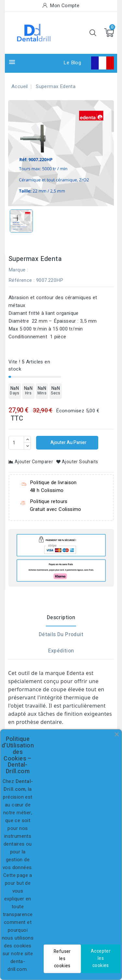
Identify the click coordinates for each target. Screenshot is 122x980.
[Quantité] (16, 443)
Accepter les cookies (101, 958)
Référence (20, 280)
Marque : (18, 270)
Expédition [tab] (61, 651)
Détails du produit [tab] (61, 635)
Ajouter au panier (68, 443)
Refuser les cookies (62, 959)
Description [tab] (61, 618)
